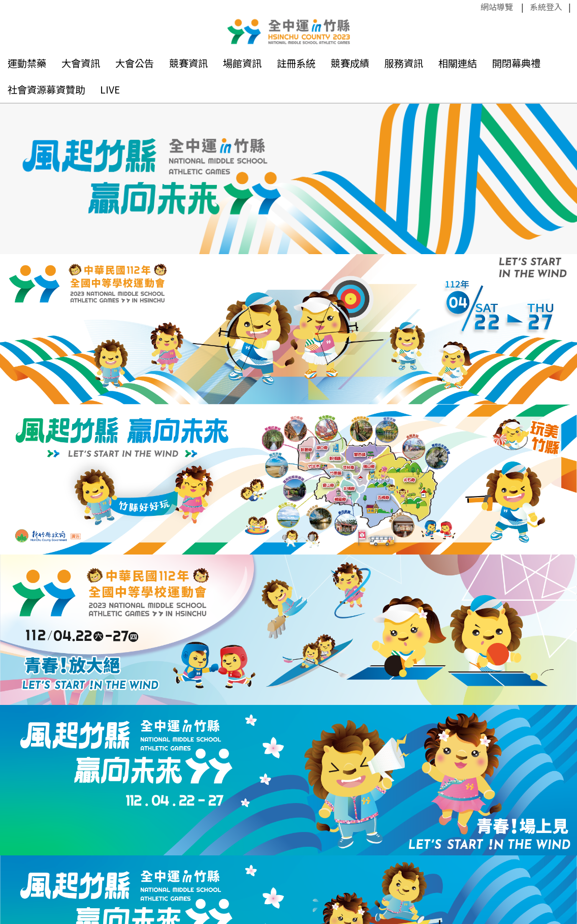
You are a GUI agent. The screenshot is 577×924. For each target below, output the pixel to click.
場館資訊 (242, 63)
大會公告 (135, 63)
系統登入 (546, 7)
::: (475, 7)
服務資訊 (404, 63)
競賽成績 (350, 63)
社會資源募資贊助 (46, 89)
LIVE (110, 89)
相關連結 (458, 63)
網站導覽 (497, 7)
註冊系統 (296, 63)
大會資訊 (81, 63)
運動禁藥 (27, 63)
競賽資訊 (188, 63)
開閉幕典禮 (516, 63)
